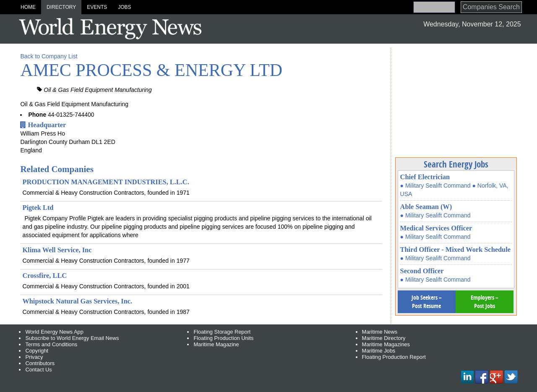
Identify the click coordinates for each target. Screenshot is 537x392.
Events (97, 7)
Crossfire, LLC (44, 276)
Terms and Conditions (51, 344)
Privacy (34, 357)
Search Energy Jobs (456, 164)
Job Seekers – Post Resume (427, 302)
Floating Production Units (223, 338)
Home (28, 7)
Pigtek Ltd (38, 208)
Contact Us (38, 370)
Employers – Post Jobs (485, 302)
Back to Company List (49, 56)
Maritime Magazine (216, 344)
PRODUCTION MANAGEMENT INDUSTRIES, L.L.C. (106, 182)
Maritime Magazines (386, 344)
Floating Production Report (394, 357)
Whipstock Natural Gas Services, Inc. (77, 301)
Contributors (40, 363)
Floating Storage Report (222, 332)
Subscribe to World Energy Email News (72, 338)
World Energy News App (54, 332)
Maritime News (380, 332)
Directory (61, 7)
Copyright (37, 351)
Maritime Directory (384, 338)
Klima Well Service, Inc (57, 250)
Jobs (124, 7)
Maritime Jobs (379, 351)
